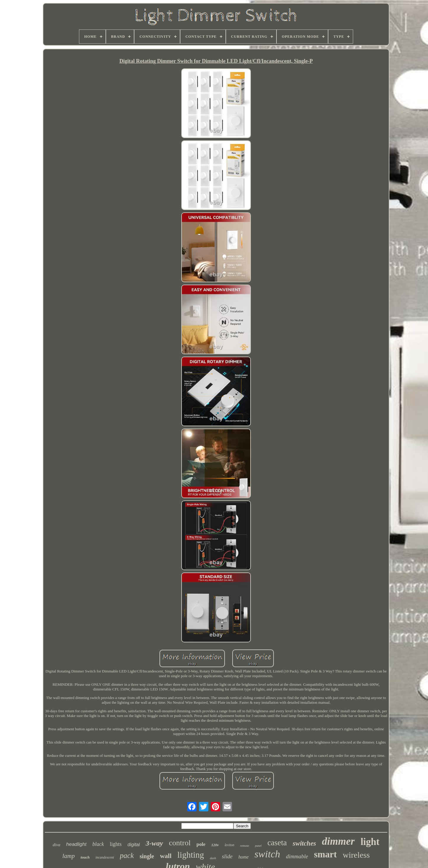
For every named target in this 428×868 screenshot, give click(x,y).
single (147, 856)
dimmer (338, 841)
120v (215, 845)
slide (227, 856)
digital (134, 845)
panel (258, 846)
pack (127, 855)
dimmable (297, 856)
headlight (76, 844)
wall (166, 856)
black (98, 844)
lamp (69, 856)
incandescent (105, 857)
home (244, 857)
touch (85, 857)
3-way (154, 843)
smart (325, 854)
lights (116, 844)
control (180, 843)
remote (245, 846)
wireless (356, 855)
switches (304, 843)
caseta (277, 843)
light (370, 842)
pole (201, 844)
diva (57, 845)
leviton (229, 845)
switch (267, 854)
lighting (191, 855)
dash (213, 858)
